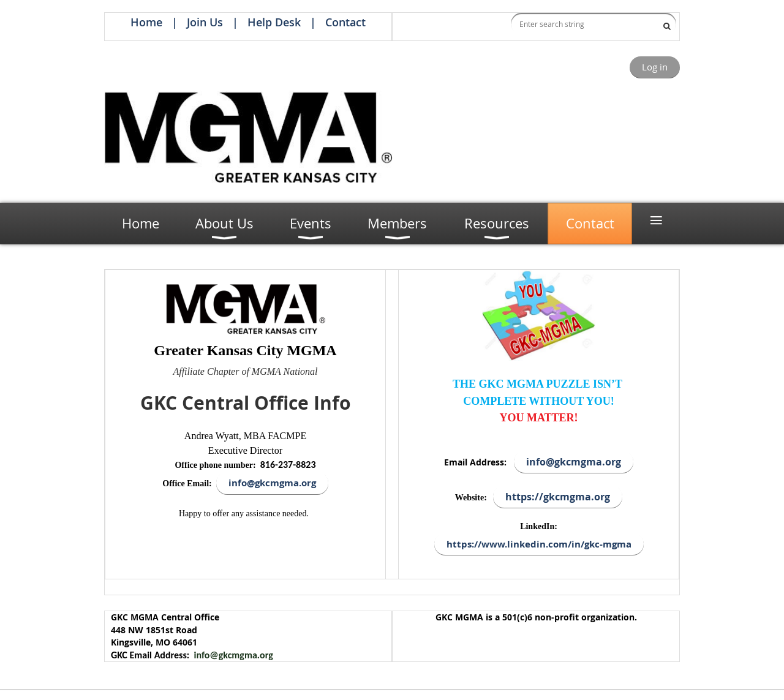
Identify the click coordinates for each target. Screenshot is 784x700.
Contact (345, 22)
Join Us (205, 22)
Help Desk (274, 22)
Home (146, 22)
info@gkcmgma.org (233, 655)
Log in (655, 67)
